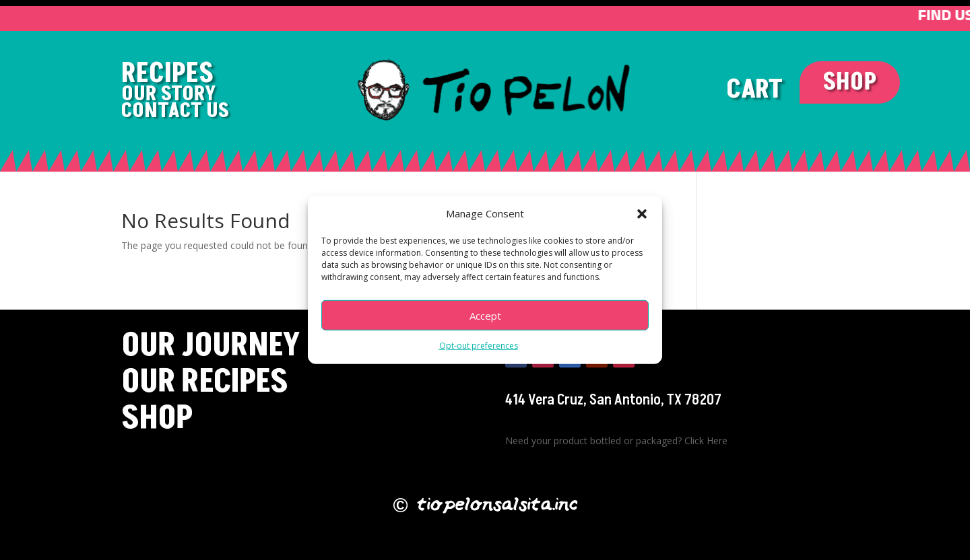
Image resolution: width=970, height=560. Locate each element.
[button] (642, 217)
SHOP (850, 82)
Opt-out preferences (479, 350)
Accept (485, 320)
